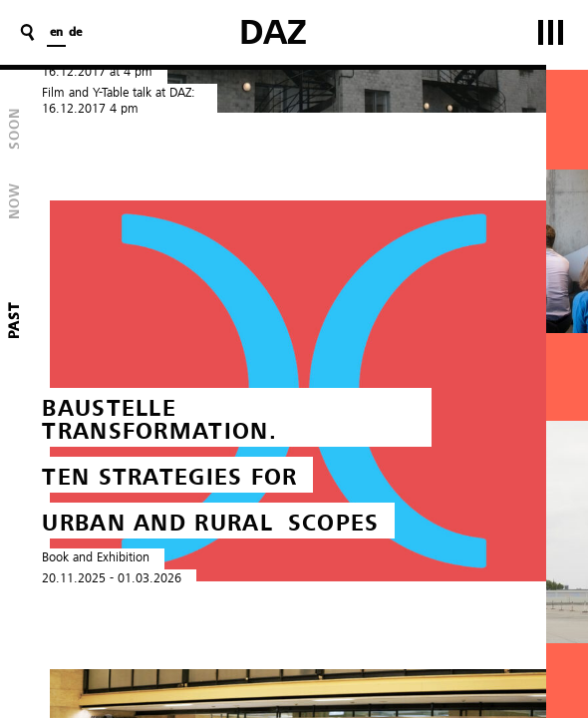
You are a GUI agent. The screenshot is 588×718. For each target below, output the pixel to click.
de (75, 33)
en (56, 33)
